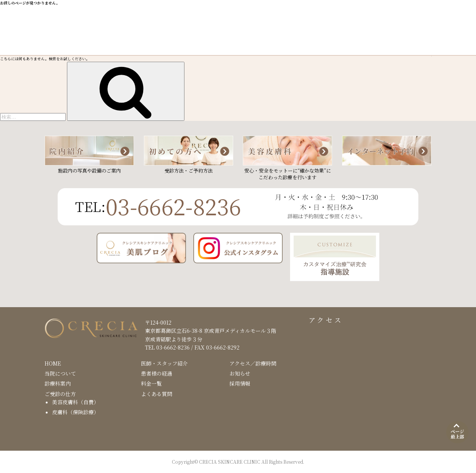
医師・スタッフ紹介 (164, 363)
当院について (60, 373)
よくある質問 (157, 394)
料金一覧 (151, 383)
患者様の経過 (157, 373)
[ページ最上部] (457, 432)
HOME (53, 363)
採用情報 (240, 383)
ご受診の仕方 (60, 394)
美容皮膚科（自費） (75, 402)
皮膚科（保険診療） (75, 412)
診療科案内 (58, 383)
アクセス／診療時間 (253, 363)
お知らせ (240, 373)
